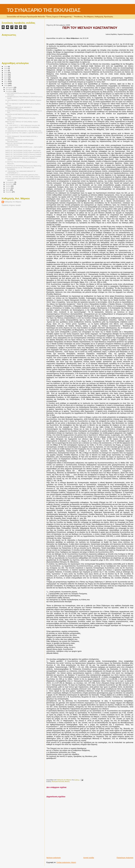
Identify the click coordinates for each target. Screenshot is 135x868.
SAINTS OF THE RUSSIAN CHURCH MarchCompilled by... (24, 152)
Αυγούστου (10, 184)
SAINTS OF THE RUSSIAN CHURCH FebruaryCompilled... (24, 154)
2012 (6, 79)
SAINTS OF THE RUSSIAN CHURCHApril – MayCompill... (23, 151)
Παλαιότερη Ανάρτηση (125, 858)
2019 (6, 66)
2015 (6, 73)
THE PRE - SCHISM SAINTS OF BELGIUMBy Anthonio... (23, 177)
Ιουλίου (8, 186)
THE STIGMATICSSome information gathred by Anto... (22, 175)
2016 (6, 71)
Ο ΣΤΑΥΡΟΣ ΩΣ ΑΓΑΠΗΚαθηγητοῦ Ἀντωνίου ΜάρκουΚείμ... (24, 166)
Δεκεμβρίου (10, 87)
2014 (6, 75)
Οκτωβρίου (10, 91)
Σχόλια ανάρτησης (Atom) (66, 862)
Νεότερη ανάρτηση (54, 858)
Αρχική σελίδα (89, 858)
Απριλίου (9, 192)
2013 (6, 77)
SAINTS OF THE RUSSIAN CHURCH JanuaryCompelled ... (24, 156)
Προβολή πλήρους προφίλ (11, 205)
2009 (6, 85)
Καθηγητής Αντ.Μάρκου (13, 202)
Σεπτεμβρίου (10, 182)
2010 (6, 83)
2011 (6, 81)
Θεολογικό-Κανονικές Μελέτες (61, 782)
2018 (6, 68)
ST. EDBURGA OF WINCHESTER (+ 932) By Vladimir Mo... (24, 131)
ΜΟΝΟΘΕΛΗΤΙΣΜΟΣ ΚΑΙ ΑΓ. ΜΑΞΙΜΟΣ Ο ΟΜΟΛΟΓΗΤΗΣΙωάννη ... (19, 108)
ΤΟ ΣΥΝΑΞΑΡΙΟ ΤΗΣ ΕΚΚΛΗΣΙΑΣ (44, 10)
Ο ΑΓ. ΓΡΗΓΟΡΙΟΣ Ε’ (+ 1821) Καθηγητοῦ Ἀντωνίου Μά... (23, 125)
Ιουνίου (8, 188)
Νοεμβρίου (9, 89)
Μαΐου (8, 190)
